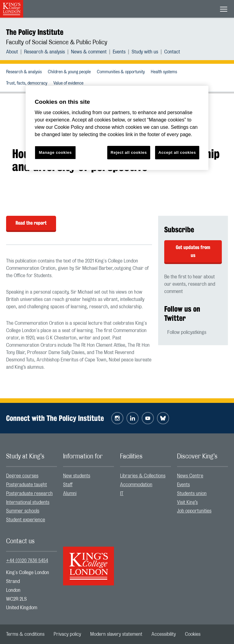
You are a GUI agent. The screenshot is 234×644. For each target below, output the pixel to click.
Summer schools (23, 511)
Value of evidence (68, 83)
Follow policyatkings (187, 332)
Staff (68, 485)
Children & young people (69, 72)
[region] (117, 128)
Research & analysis (44, 52)
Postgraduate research (29, 494)
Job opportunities (194, 511)
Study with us (145, 52)
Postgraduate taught (27, 485)
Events (119, 52)
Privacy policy (67, 634)
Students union (192, 494)
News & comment (89, 52)
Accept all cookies (177, 152)
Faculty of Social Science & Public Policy (57, 42)
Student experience (26, 520)
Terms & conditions (25, 634)
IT (122, 494)
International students (28, 502)
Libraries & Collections (143, 476)
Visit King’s (187, 502)
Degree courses (22, 476)
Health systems (164, 72)
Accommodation (136, 485)
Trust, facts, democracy (27, 83)
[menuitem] (15, 52)
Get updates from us (193, 251)
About (12, 52)
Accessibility (164, 634)
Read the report (31, 223)
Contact (172, 52)
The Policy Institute (35, 32)
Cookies (193, 634)
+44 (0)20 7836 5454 (27, 561)
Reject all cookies (129, 152)
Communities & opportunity (121, 72)
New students (77, 476)
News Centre (190, 476)
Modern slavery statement (116, 634)
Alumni (70, 494)
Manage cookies (55, 152)
